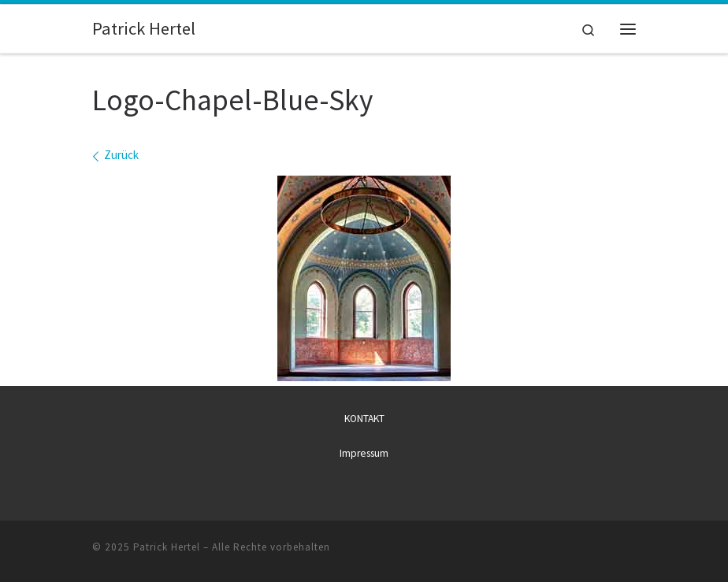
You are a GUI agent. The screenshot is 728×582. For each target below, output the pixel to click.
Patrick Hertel (167, 547)
